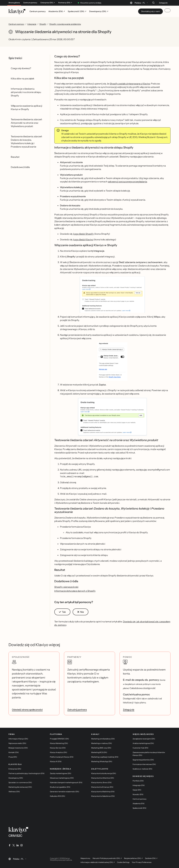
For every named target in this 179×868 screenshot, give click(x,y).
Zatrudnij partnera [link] (77, 709)
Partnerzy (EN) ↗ (65, 3)
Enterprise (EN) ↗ (48, 3)
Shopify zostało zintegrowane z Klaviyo (130, 84)
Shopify (43, 24)
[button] (112, 295)
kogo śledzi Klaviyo (83, 240)
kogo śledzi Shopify (83, 234)
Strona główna (14, 3)
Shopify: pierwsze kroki (66, 587)
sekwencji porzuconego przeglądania (127, 182)
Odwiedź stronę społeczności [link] (27, 709)
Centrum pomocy (30, 3)
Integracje (32, 24)
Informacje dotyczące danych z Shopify (75, 591)
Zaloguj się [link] (129, 709)
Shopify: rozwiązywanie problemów (65, 24)
